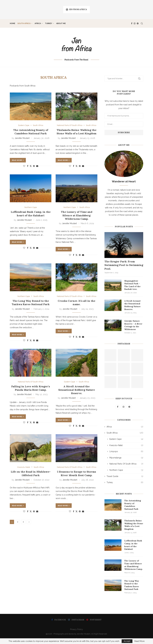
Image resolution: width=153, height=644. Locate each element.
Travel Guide (125, 476)
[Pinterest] (138, 23)
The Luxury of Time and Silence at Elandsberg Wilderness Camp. (77, 215)
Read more (18, 160)
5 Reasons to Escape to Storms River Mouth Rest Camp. (76, 473)
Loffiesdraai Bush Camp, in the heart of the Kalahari (31, 214)
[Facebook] (132, 23)
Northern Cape (126, 470)
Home (12, 23)
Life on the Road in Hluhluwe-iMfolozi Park (31, 473)
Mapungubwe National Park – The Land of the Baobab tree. (132, 285)
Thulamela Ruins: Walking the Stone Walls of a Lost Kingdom (76, 132)
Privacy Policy (76, 629)
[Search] (142, 23)
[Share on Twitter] (31, 166)
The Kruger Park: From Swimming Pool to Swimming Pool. (124, 265)
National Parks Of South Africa (126, 464)
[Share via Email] (37, 166)
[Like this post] (24, 166)
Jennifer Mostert (22, 138)
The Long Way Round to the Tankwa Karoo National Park (31, 303)
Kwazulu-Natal (126, 445)
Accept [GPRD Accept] (127, 641)
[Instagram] (135, 23)
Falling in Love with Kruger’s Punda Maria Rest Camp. (31, 388)
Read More (139, 641)
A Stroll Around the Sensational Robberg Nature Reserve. (77, 390)
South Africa (24, 23)
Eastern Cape (126, 439)
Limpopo (126, 452)
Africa (38, 23)
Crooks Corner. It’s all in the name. (76, 303)
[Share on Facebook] (28, 166)
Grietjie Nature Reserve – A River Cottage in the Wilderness (133, 325)
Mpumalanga (126, 458)
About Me (61, 23)
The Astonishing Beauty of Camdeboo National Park (31, 132)
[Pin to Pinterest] (34, 166)
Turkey (49, 23)
